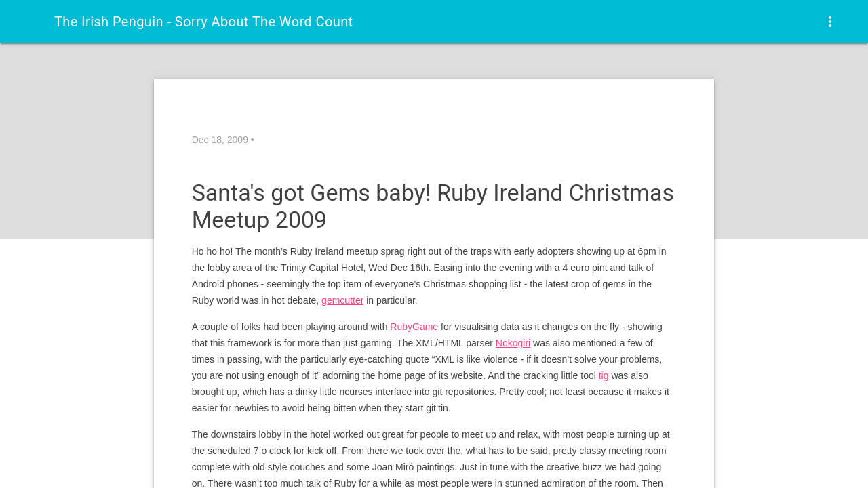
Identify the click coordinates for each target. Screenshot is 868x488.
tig (604, 375)
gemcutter (342, 300)
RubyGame (414, 327)
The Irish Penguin (204, 22)
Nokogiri (513, 343)
